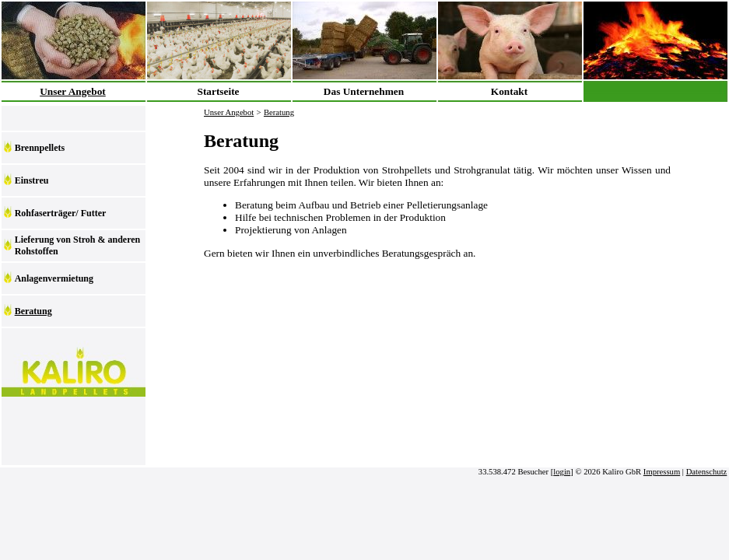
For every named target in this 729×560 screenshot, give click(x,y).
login (562, 472)
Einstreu (32, 180)
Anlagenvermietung (54, 278)
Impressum (662, 472)
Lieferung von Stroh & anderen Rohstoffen (78, 245)
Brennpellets (40, 148)
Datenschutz (707, 472)
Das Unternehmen (364, 91)
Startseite (218, 91)
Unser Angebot (73, 91)
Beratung (33, 311)
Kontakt (509, 91)
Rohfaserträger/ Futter (61, 213)
